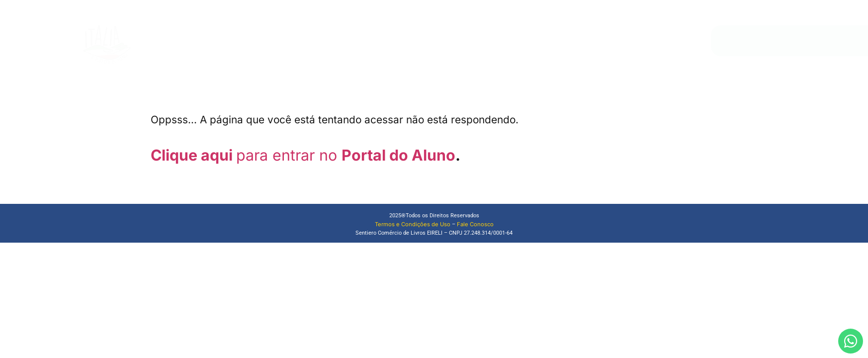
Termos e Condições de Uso (413, 224)
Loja (460, 41)
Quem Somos (420, 41)
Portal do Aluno (398, 155)
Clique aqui (193, 155)
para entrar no (289, 155)
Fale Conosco (573, 41)
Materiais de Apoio (509, 41)
